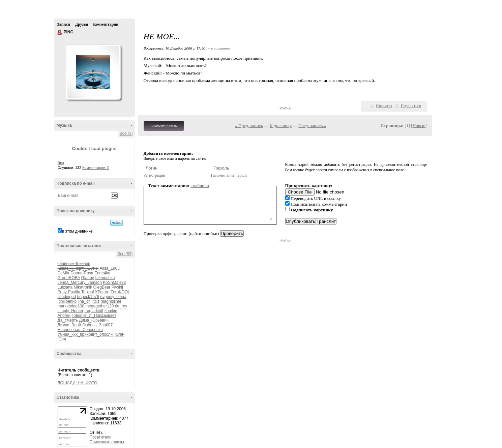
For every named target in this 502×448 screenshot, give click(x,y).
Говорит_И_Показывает (94, 316)
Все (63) (125, 254)
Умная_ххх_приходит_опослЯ (86, 334)
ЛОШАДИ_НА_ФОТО (78, 383)
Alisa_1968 (109, 268)
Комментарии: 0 (96, 168)
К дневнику (281, 126)
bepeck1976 (88, 297)
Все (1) (126, 133)
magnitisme (111, 301)
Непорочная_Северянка (80, 330)
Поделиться (411, 106)
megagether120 (99, 306)
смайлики (200, 186)
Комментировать (164, 126)
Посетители (101, 437)
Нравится (384, 106)
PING (60, 32)
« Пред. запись (249, 126)
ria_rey (121, 306)
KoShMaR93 (114, 282)
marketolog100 (71, 306)
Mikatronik (83, 287)
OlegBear (102, 287)
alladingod (67, 297)
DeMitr (64, 273)
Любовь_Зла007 (98, 325)
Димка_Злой (69, 325)
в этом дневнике (77, 231)
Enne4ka (102, 273)
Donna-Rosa (82, 273)
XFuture (102, 292)
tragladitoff (94, 311)
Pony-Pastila (69, 292)
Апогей (64, 316)
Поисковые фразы (107, 442)
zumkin (111, 311)
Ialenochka (105, 278)
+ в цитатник (219, 48)
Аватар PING (93, 72)
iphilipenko (67, 301)
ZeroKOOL (120, 292)
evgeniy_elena (113, 297)
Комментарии (106, 24)
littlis (96, 301)
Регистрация (154, 175)
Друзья (82, 24)
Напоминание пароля (229, 175)
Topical (87, 292)
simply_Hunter (71, 311)
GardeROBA (69, 278)
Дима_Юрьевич (94, 320)
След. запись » (312, 126)
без (61, 163)
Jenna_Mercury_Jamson (80, 282)
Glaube (88, 278)
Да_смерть (68, 320)
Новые (419, 126)
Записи (64, 24)
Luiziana (65, 287)
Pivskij (117, 287)
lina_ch (84, 301)
